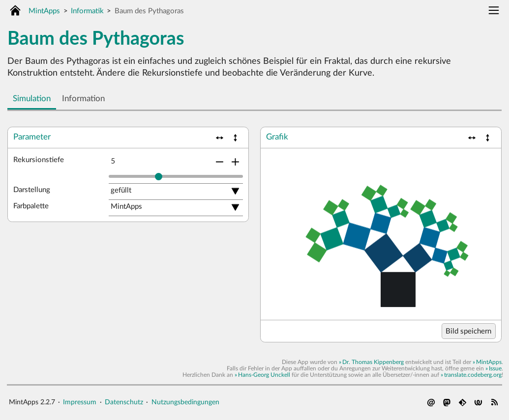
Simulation (32, 99)
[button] (220, 138)
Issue (495, 368)
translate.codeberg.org (473, 375)
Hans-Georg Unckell (264, 375)
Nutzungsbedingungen (185, 402)
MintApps (44, 11)
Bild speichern (468, 331)
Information (83, 99)
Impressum (80, 402)
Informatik (87, 11)
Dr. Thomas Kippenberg (373, 362)
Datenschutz (124, 402)
